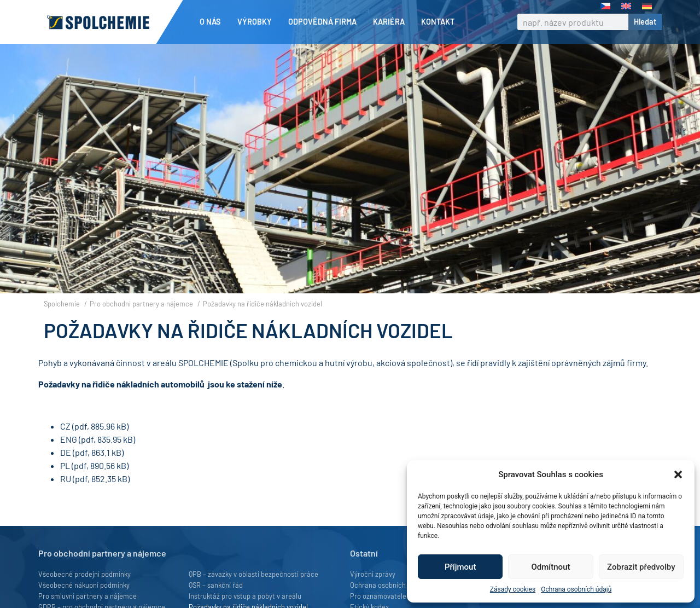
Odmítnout (551, 567)
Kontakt (438, 22)
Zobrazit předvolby (641, 567)
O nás (213, 22)
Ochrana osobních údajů (576, 589)
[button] (678, 474)
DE (66, 471)
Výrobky (257, 22)
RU (66, 497)
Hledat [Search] (645, 22)
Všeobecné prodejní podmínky (84, 593)
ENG (69, 458)
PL (65, 484)
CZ (65, 445)
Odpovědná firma (325, 22)
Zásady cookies (513, 589)
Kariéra (392, 22)
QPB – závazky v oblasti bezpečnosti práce (253, 593)
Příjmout (460, 567)
